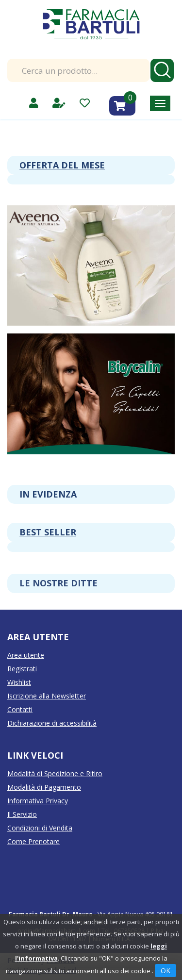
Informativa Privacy (38, 801)
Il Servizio (22, 814)
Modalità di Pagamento (44, 787)
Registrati (22, 669)
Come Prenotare (33, 841)
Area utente (26, 655)
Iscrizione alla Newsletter (47, 696)
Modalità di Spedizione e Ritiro (55, 773)
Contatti (20, 709)
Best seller (48, 532)
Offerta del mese (62, 165)
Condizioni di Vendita (40, 828)
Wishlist (19, 682)
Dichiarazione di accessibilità (52, 723)
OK (165, 971)
